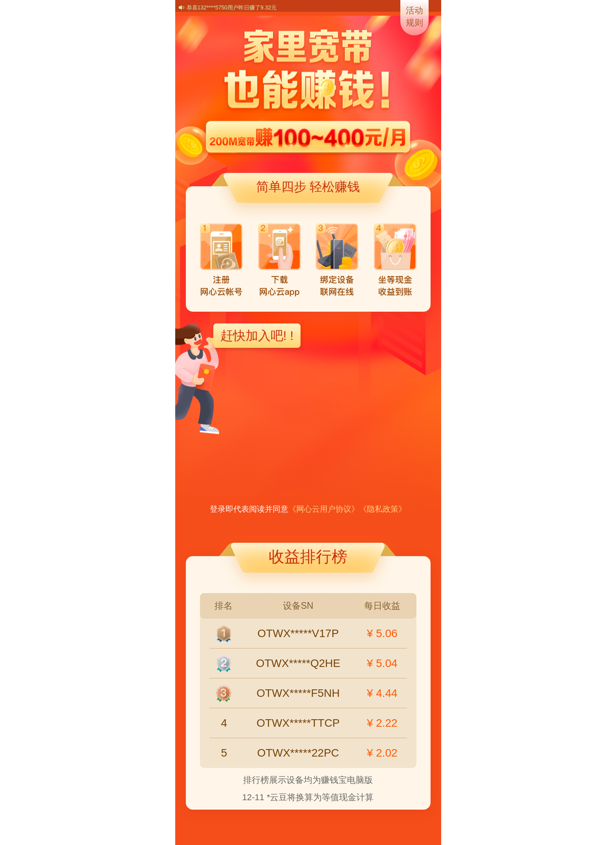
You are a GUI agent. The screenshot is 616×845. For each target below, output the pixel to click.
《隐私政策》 (383, 509)
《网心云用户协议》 (324, 509)
